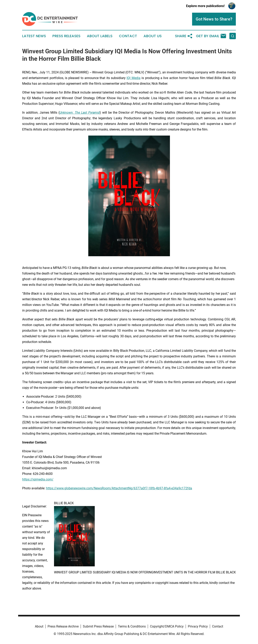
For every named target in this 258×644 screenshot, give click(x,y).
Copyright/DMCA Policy (167, 626)
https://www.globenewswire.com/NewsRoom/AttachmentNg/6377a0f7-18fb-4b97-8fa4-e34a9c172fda (119, 488)
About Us (153, 36)
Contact (128, 36)
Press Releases (66, 36)
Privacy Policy (198, 626)
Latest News (34, 36)
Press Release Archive (63, 626)
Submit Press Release (98, 626)
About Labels (100, 36)
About (39, 626)
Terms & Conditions (132, 626)
